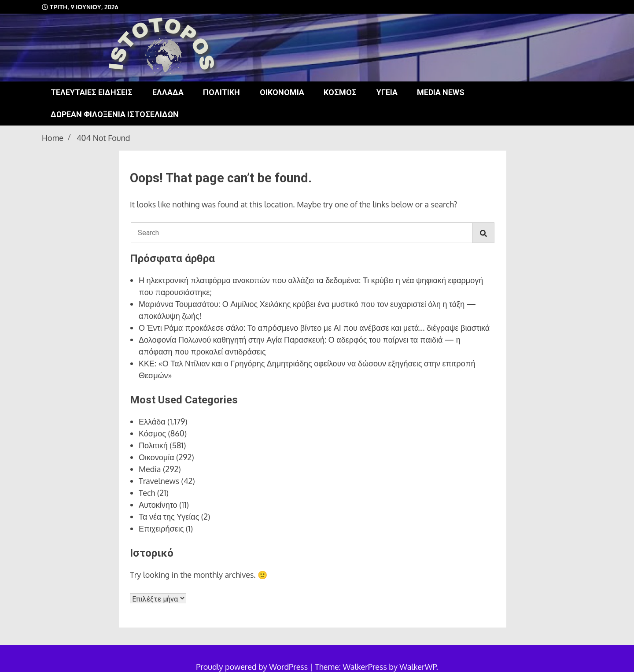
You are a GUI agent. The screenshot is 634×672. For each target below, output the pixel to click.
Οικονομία (282, 92)
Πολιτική (221, 92)
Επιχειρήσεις (161, 528)
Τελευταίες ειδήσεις (92, 92)
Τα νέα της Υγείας (169, 517)
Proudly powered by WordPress (253, 667)
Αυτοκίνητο (158, 505)
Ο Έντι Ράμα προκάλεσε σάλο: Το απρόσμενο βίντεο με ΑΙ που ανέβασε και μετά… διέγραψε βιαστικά (314, 328)
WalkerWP (418, 667)
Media (150, 469)
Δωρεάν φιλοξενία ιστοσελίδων (115, 114)
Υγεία (387, 92)
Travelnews (159, 481)
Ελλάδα (168, 92)
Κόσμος (340, 92)
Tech (147, 493)
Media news (441, 92)
